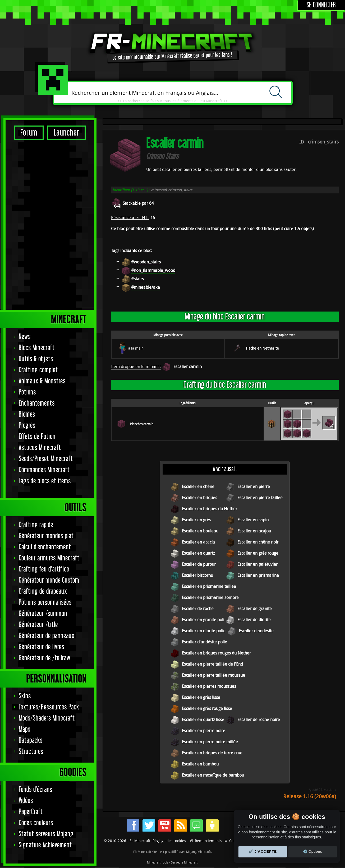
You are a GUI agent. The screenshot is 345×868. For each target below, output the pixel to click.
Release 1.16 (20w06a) (310, 796)
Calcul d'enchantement (45, 381)
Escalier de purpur (199, 564)
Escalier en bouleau (200, 531)
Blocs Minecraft (37, 181)
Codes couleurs (36, 656)
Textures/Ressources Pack (49, 541)
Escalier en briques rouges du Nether (216, 653)
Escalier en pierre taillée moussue (213, 675)
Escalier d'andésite (256, 631)
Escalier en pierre (254, 486)
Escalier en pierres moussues (209, 686)
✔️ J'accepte (263, 851)
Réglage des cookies (169, 841)
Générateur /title (38, 458)
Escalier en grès (196, 520)
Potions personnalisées (45, 436)
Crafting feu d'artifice (44, 403)
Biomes (27, 248)
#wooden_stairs (146, 262)
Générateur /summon (43, 447)
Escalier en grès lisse (201, 697)
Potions (27, 226)
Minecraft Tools (158, 862)
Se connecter (321, 5)
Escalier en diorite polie (204, 631)
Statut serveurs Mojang (46, 668)
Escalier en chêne (198, 486)
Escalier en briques (199, 498)
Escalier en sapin (253, 520)
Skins (25, 530)
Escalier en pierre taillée (260, 498)
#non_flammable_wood (153, 270)
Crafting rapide (36, 358)
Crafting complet (38, 204)
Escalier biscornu (197, 575)
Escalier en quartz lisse (203, 720)
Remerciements (208, 841)
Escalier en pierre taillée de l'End (212, 664)
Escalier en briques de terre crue (212, 753)
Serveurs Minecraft (184, 862)
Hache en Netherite (262, 348)
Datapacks (31, 574)
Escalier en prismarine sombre (210, 597)
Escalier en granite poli (203, 620)
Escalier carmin (188, 366)
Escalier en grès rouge (258, 553)
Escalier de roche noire (259, 720)
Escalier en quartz (198, 553)
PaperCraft (31, 645)
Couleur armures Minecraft (49, 392)
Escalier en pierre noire (204, 731)
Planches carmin (142, 424)
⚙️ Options (312, 851)
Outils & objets (36, 192)
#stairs (137, 279)
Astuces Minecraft (40, 281)
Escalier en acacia (198, 542)
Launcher (66, 133)
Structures (31, 585)
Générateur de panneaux (47, 469)
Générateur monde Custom (49, 414)
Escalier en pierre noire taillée (210, 742)
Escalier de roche (198, 609)
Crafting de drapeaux (43, 425)
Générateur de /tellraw (45, 492)
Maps (25, 563)
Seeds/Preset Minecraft (46, 292)
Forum (29, 133)
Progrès (27, 259)
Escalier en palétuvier (257, 564)
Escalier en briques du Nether (210, 509)
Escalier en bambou (200, 764)
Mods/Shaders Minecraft (47, 552)
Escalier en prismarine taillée (209, 586)
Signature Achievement (45, 679)
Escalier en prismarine (258, 575)
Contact (235, 841)
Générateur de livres (42, 481)
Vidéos (26, 634)
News (25, 170)
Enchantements (37, 237)
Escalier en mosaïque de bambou (213, 775)
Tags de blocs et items (45, 315)
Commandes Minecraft (44, 303)
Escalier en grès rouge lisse (207, 708)
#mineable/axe (146, 287)
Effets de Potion (37, 270)
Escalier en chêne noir (258, 542)
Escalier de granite (255, 609)
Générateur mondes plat (46, 370)
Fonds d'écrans (36, 623)
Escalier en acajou (254, 531)
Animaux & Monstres (42, 215)
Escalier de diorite (254, 620)
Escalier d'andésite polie (204, 642)
